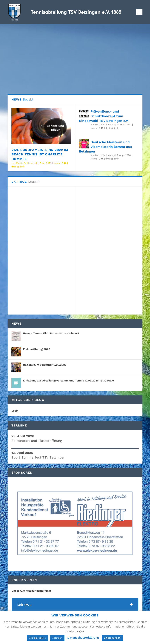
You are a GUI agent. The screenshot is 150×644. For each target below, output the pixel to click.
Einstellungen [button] (112, 638)
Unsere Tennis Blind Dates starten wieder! (51, 333)
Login (15, 411)
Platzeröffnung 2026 (37, 349)
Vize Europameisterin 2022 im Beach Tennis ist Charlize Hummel (40, 154)
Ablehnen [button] (57, 638)
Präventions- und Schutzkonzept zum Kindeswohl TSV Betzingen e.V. (104, 116)
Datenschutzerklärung (83, 638)
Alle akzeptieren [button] (38, 638)
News (57, 163)
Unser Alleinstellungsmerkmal (31, 591)
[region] (75, 524)
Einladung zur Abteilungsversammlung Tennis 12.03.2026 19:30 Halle (68, 381)
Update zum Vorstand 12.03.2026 (45, 365)
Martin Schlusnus (26, 163)
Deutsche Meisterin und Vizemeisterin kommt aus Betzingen (105, 147)
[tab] (75, 606)
